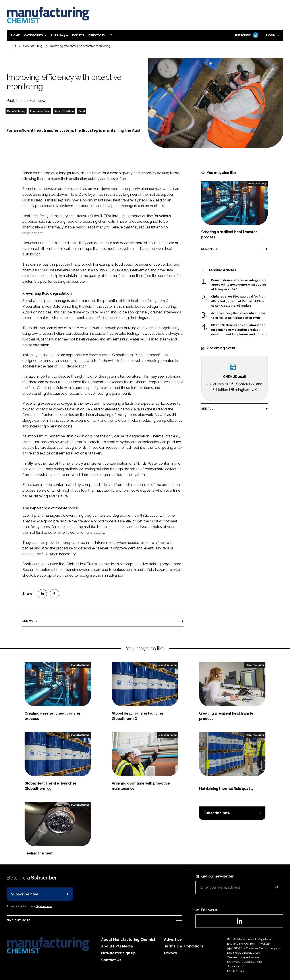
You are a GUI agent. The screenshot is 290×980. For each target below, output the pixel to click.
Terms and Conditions (184, 946)
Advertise (173, 940)
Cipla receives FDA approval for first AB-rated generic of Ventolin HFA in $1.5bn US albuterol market (238, 301)
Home (15, 35)
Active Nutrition (64, 111)
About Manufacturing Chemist (128, 940)
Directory (97, 35)
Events (78, 35)
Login (271, 35)
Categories (33, 35)
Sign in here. (44, 906)
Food (82, 111)
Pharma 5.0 (59, 35)
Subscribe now (217, 813)
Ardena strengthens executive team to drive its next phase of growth (238, 316)
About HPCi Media (117, 946)
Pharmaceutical (40, 111)
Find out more (18, 920)
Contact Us (111, 960)
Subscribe (246, 36)
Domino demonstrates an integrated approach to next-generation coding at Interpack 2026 (239, 285)
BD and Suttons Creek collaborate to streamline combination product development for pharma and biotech (239, 330)
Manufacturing (16, 111)
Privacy (171, 953)
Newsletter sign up (118, 953)
